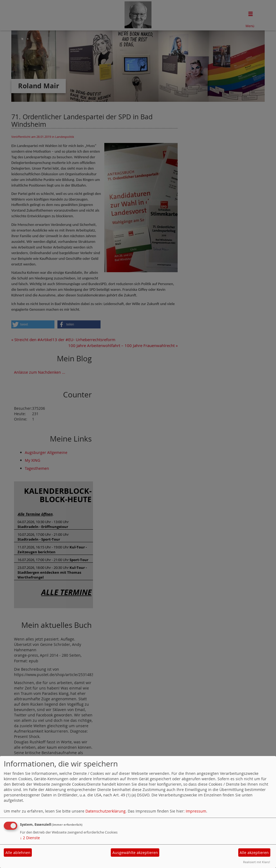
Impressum (196, 811)
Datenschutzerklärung (106, 811)
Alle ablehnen (18, 853)
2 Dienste (30, 838)
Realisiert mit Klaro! (257, 862)
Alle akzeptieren (254, 853)
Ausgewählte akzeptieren (135, 853)
